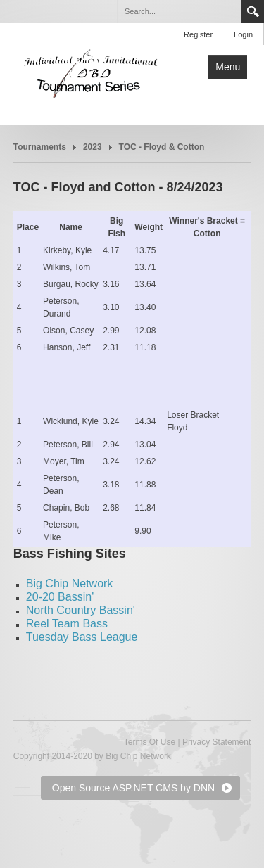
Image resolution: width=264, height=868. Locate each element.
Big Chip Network (70, 583)
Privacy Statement (216, 742)
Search (253, 11)
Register (198, 34)
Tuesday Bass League (82, 637)
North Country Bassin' (81, 610)
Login (243, 34)
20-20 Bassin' (60, 597)
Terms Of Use (150, 742)
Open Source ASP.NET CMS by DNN (133, 788)
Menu (228, 67)
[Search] (179, 11)
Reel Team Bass (67, 624)
